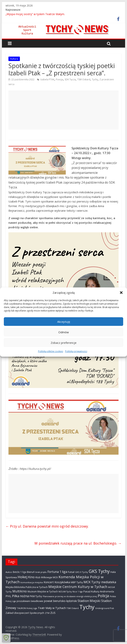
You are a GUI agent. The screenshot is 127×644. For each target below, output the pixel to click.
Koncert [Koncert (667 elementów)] (49, 582)
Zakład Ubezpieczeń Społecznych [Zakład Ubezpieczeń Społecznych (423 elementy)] (25, 613)
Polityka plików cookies (51, 351)
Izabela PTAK (47, 79)
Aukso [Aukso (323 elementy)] (9, 572)
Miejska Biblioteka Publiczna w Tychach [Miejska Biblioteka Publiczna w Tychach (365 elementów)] (27, 587)
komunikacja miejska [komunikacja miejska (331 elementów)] (32, 582)
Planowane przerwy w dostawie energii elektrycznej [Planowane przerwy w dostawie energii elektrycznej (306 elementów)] (70, 596)
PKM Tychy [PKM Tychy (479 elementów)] (36, 596)
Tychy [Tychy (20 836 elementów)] (87, 607)
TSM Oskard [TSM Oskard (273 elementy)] (73, 608)
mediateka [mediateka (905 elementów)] (109, 582)
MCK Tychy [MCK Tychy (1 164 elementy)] (92, 582)
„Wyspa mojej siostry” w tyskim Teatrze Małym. (35, 14)
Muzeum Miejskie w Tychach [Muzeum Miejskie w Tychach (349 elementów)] (43, 591)
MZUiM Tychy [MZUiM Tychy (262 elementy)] (65, 592)
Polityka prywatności (76, 351)
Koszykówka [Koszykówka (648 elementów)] (62, 582)
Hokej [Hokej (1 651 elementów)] (22, 577)
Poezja (59, 79)
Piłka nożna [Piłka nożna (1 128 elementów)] (20, 596)
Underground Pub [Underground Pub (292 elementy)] (105, 608)
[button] (121, 293)
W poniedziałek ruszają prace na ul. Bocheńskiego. (78, 543)
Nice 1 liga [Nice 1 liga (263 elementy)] (78, 592)
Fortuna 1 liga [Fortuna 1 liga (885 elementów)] (57, 572)
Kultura (14, 59)
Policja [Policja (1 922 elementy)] (103, 596)
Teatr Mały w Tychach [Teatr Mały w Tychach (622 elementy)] (52, 608)
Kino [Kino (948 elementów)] (31, 577)
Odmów (64, 332)
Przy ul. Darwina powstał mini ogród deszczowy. (47, 526)
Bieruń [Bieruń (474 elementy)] (31, 572)
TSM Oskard (84, 79)
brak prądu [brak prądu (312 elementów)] (41, 572)
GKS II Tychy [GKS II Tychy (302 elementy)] (82, 572)
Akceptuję (64, 322)
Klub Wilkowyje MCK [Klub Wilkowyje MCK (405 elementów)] (47, 577)
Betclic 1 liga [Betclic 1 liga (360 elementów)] (20, 572)
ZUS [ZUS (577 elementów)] (53, 613)
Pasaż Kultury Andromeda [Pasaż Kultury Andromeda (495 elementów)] (99, 591)
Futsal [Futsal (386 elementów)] (71, 572)
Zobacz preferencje (64, 343)
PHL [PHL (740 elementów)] (8, 596)
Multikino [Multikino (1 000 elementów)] (20, 591)
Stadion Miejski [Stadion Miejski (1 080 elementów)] (89, 601)
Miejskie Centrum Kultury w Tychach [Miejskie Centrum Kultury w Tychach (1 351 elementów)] (78, 587)
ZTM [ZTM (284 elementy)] (47, 613)
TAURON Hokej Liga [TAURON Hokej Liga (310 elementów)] (27, 608)
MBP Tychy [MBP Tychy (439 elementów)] (77, 582)
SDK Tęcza (70, 79)
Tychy (95, 79)
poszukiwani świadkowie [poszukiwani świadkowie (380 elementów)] (30, 601)
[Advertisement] (63, 110)
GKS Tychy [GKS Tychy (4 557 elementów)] (99, 571)
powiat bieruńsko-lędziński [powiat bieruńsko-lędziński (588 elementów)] (60, 601)
